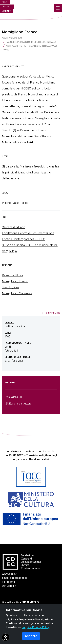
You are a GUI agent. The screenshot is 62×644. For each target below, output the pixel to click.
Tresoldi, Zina (11, 287)
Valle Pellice (20, 203)
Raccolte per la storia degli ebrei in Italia (31, 42)
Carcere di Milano (14, 227)
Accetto (31, 636)
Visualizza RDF (15, 397)
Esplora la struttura (18, 404)
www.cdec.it (10, 574)
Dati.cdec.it (9, 586)
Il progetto (8, 582)
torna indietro (51, 313)
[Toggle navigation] (58, 8)
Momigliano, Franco (15, 281)
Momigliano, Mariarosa (17, 293)
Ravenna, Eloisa (13, 275)
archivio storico (12, 38)
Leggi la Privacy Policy (36, 627)
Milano (6, 203)
